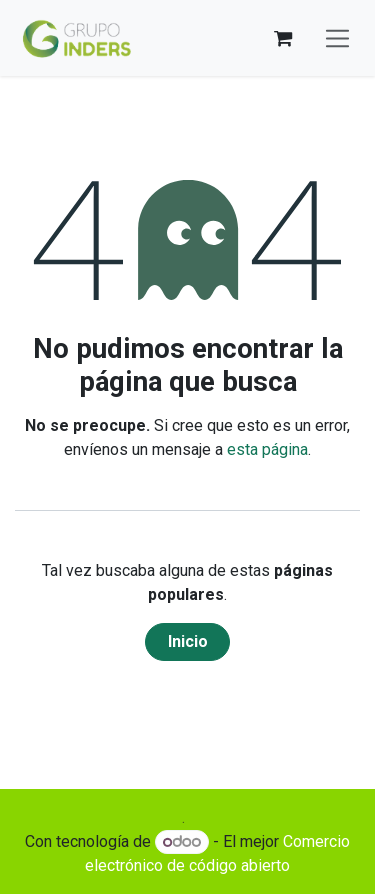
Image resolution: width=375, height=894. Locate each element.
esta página (267, 449)
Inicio (188, 641)
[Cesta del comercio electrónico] (283, 38)
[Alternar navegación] (337, 38)
